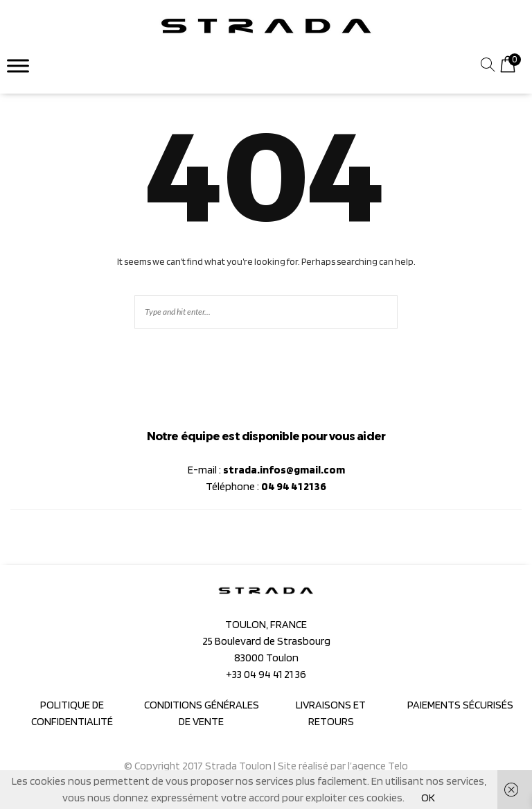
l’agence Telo (378, 766)
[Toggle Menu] (18, 66)
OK (428, 798)
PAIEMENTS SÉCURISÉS (460, 705)
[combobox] (408, 66)
